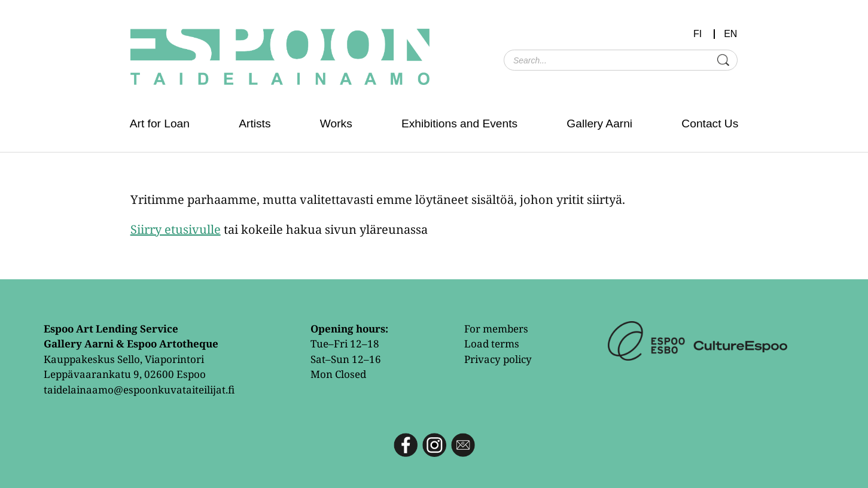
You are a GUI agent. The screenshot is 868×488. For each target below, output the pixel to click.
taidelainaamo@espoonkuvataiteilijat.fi (139, 390)
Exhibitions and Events (459, 123)
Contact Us (710, 123)
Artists (255, 123)
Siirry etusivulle (176, 229)
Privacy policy (498, 359)
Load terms (492, 344)
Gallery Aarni (599, 123)
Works (336, 123)
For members (496, 329)
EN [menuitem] (730, 34)
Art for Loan (160, 123)
